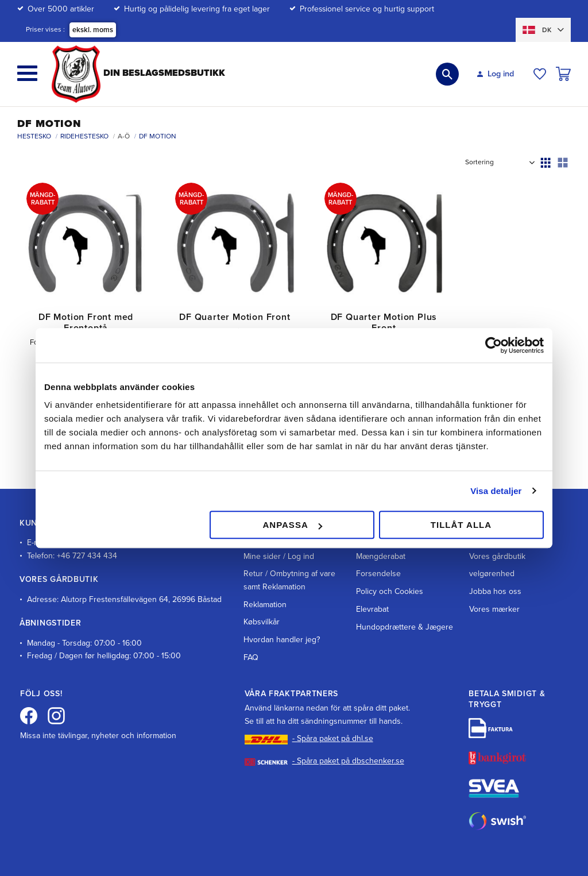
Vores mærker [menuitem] (494, 575)
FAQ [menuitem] (251, 623)
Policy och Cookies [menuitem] (390, 557)
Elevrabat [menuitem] (372, 575)
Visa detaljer (496, 491)
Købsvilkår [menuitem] (262, 587)
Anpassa (292, 525)
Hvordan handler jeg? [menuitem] (282, 605)
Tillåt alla (461, 525)
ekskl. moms (93, 30)
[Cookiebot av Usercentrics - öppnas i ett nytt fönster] (494, 345)
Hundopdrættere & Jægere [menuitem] (405, 592)
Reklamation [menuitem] (265, 570)
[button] (27, 73)
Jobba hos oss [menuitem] (495, 557)
